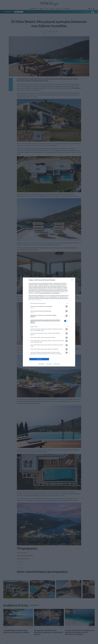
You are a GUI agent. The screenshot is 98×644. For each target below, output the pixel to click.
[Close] (73, 280)
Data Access (49, 364)
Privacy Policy (57, 364)
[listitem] (49, 303)
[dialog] (49, 322)
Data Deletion (41, 364)
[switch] (66, 306)
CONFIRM (39, 359)
